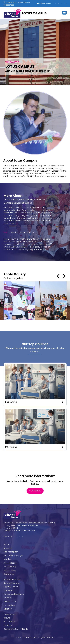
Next (64, 276)
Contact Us (9, 574)
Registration (9, 605)
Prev (59, 276)
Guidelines (9, 590)
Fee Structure (10, 601)
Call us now (35, 491)
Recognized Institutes (14, 594)
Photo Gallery (10, 567)
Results (7, 618)
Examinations (10, 614)
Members (8, 559)
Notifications (9, 622)
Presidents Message (13, 556)
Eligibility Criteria (11, 587)
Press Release (10, 563)
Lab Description (11, 552)
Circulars (8, 625)
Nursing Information (13, 579)
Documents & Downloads (16, 629)
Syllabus (7, 598)
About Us (8, 548)
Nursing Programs (12, 583)
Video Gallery (10, 570)
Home (6, 544)
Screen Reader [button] (45, 4)
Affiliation (8, 609)
